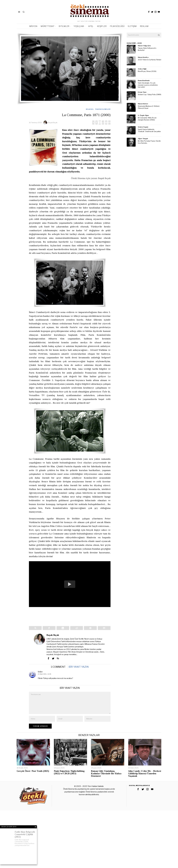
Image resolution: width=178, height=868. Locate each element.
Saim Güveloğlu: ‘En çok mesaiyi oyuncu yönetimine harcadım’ (148, 85)
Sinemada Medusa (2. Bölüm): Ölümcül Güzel (149, 107)
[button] (159, 35)
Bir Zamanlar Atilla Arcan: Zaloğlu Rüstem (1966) (147, 119)
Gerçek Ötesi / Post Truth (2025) (33, 775)
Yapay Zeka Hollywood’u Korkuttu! (147, 49)
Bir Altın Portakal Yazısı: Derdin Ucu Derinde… (149, 142)
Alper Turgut (143, 139)
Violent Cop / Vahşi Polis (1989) (150, 95)
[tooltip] (149, 12)
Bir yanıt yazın (79, 671)
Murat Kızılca (143, 57)
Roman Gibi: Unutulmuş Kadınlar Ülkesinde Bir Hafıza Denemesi (106, 777)
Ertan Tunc (142, 92)
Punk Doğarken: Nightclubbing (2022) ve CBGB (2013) (69, 776)
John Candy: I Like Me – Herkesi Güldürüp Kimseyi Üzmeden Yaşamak (145, 777)
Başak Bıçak (53, 123)
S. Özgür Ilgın (143, 115)
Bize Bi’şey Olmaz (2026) (147, 71)
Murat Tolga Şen (144, 46)
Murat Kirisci (143, 104)
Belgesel (90, 109)
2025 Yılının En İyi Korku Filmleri (150, 60)
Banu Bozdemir (144, 80)
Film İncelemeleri (103, 109)
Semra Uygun (143, 127)
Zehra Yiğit (142, 69)
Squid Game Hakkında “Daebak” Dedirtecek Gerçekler (149, 130)
